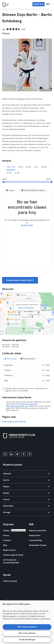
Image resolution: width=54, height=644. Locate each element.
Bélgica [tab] (26, 487)
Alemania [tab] (26, 474)
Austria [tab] (26, 480)
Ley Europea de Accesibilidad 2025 (11, 561)
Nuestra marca (9, 550)
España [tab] (26, 493)
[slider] (3, 182)
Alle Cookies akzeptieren (27, 627)
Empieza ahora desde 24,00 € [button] (20, 280)
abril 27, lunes (27, 225)
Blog (5, 545)
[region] (27, 622)
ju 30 (17, 173)
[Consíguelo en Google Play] (31, 446)
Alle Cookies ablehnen (27, 633)
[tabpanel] (27, 373)
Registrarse (39, 4)
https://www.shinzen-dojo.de (14, 421)
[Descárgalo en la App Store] (12, 446)
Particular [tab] (10, 359)
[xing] (30, 454)
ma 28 (44, 167)
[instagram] (5, 454)
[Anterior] (4, 167)
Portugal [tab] (26, 512)
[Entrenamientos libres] (33, 190)
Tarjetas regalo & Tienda (13, 555)
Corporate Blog (35, 540)
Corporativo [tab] (28, 359)
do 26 (28, 167)
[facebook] (23, 454)
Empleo (6, 531)
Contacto (7, 540)
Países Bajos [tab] (26, 506)
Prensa (6, 536)
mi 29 (9, 173)
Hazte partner (35, 536)
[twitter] (17, 454)
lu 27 (36, 167)
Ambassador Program (38, 545)
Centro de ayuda (10, 581)
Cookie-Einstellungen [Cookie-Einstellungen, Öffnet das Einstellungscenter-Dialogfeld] (27, 640)
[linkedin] (11, 454)
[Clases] (10, 190)
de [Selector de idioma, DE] (49, 4)
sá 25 (21, 167)
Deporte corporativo (38, 531)
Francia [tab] (26, 500)
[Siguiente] (50, 167)
